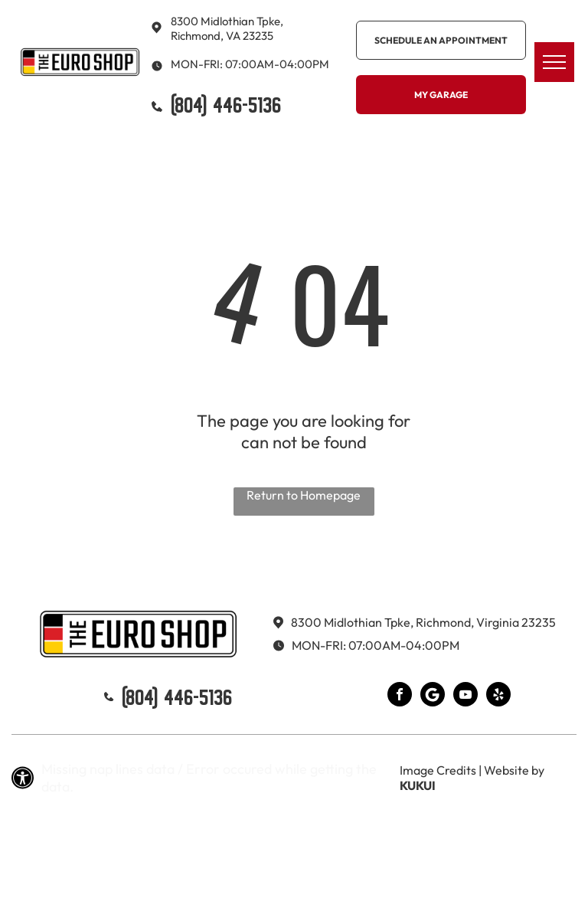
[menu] (554, 62)
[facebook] (400, 696)
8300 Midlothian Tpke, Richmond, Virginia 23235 (423, 622)
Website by (514, 770)
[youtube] (465, 696)
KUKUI (418, 785)
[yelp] (498, 696)
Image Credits (438, 770)
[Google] (433, 696)
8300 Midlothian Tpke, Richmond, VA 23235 (227, 28)
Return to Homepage (304, 495)
